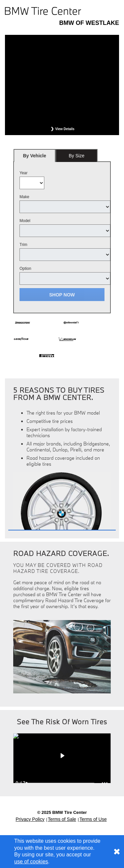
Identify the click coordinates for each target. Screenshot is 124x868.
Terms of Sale (62, 819)
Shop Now (62, 295)
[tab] (35, 156)
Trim (23, 245)
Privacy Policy (30, 819)
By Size (77, 156)
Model (25, 221)
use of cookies (31, 862)
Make (24, 197)
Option (25, 269)
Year (23, 173)
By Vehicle (35, 158)
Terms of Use (93, 819)
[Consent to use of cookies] (117, 852)
